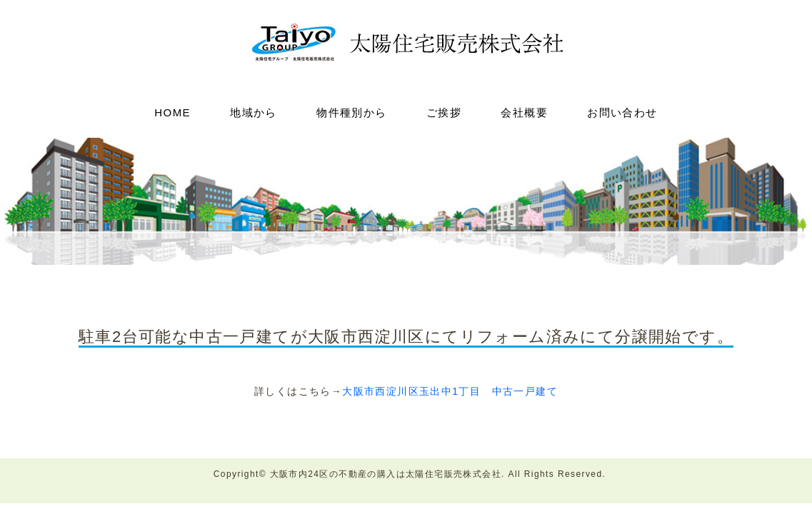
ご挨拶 (444, 112)
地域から (254, 112)
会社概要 (524, 112)
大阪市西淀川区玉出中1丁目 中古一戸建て (450, 391)
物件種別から (351, 112)
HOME (172, 112)
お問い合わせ (622, 112)
